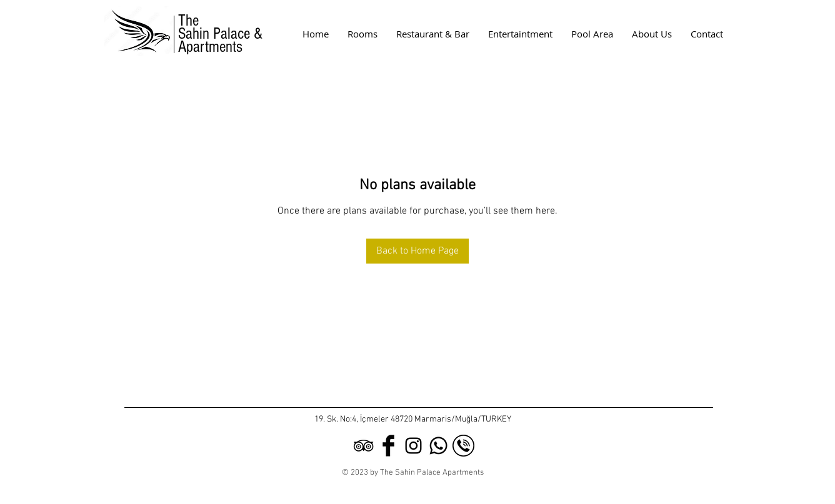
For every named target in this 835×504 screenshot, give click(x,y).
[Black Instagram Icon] (413, 446)
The (188, 21)
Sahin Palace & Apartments (222, 40)
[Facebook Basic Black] (388, 446)
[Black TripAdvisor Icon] (363, 446)
